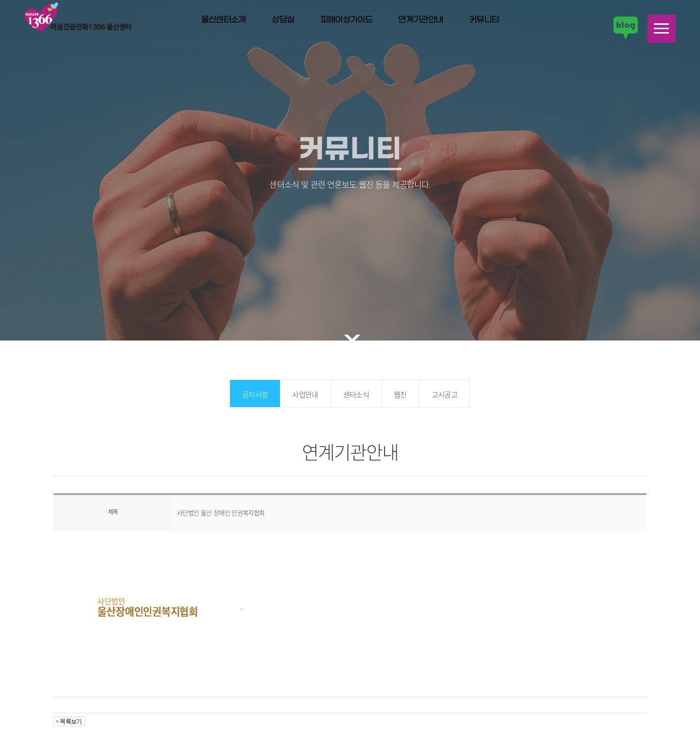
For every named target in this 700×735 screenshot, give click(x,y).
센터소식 (356, 394)
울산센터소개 (224, 20)
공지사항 (255, 394)
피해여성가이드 (346, 20)
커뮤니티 (484, 20)
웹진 (400, 394)
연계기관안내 (420, 20)
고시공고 (445, 394)
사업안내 (305, 394)
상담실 (283, 20)
